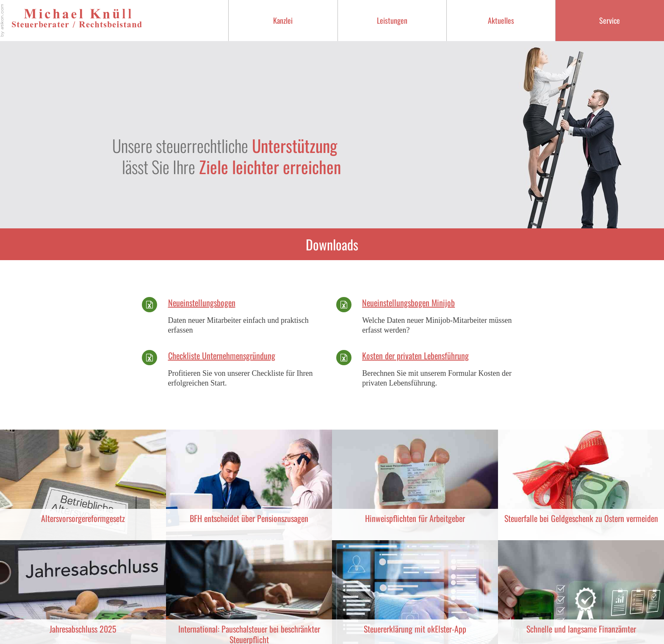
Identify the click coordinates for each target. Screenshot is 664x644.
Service (610, 20)
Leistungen (392, 20)
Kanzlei (283, 20)
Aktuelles (501, 20)
